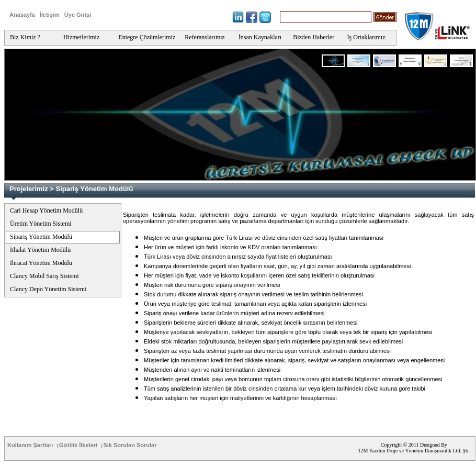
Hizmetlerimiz (81, 37)
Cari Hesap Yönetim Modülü (46, 210)
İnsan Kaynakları (260, 37)
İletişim (50, 15)
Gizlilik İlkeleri (78, 445)
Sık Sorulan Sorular (130, 445)
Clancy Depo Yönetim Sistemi (48, 289)
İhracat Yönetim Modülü (41, 263)
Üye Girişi (78, 15)
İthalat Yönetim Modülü (40, 250)
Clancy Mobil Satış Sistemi (44, 276)
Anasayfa (22, 15)
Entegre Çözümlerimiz (147, 37)
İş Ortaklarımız (366, 37)
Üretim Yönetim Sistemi (41, 224)
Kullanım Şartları (30, 445)
